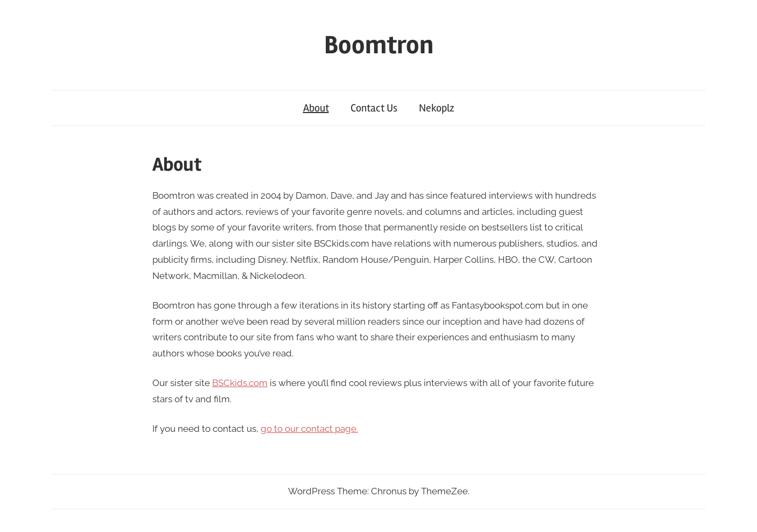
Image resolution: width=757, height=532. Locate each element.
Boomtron (379, 45)
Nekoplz (437, 108)
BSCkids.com (240, 383)
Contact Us (374, 108)
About (316, 108)
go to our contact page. (309, 429)
